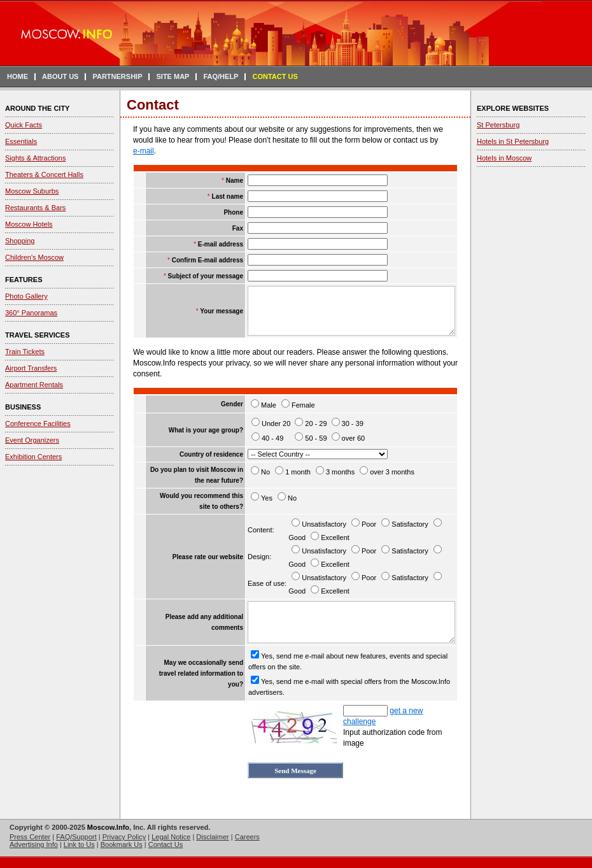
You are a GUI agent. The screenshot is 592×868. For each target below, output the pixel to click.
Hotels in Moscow (504, 158)
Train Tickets (25, 352)
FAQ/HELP (221, 76)
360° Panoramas (31, 313)
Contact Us (166, 844)
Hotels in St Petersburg (513, 141)
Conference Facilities (38, 423)
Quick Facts (24, 125)
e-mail (144, 151)
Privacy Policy (124, 837)
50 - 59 (316, 438)
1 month (298, 472)
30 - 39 (353, 423)
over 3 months (392, 472)
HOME (18, 76)
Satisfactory (410, 524)
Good (297, 537)
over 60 (354, 438)
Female (303, 405)
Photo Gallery (26, 296)
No (265, 472)
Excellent (335, 537)
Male (269, 405)
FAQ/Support (76, 837)
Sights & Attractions (35, 158)
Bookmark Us (122, 844)
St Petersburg (498, 125)
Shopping (20, 241)
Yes (267, 498)
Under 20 (276, 423)
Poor (369, 524)
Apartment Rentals (34, 385)
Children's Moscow (34, 257)
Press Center (30, 837)
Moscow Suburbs (32, 191)
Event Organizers (32, 440)
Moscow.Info (108, 827)
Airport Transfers (31, 368)
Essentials (21, 141)
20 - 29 (316, 423)
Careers (247, 837)
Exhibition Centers (33, 457)
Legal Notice (171, 837)
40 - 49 (272, 438)
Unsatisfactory (324, 524)
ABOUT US (60, 76)
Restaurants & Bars (35, 208)
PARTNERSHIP (117, 76)
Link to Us (79, 844)
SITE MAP (173, 76)
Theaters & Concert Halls (44, 174)
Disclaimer (212, 837)
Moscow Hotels (29, 224)
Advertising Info (34, 844)
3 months (340, 472)
